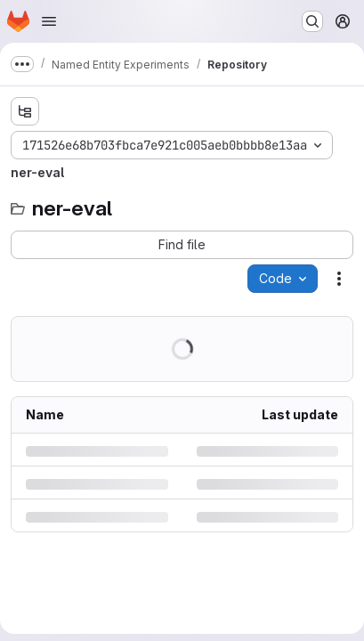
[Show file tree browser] (25, 111)
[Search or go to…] (312, 21)
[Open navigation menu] (49, 21)
